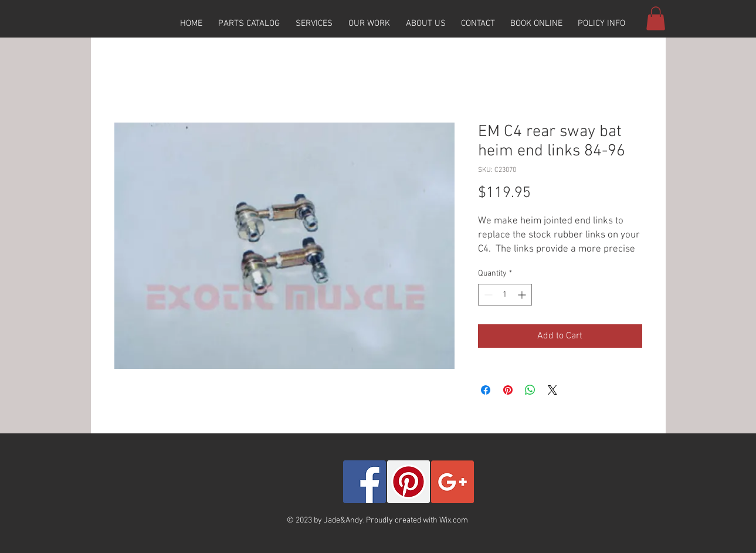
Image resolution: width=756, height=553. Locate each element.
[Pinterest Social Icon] (408, 482)
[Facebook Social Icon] (365, 482)
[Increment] (523, 295)
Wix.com (454, 520)
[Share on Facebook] (486, 390)
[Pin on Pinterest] (508, 390)
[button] (249, 23)
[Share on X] (552, 390)
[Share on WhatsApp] (530, 390)
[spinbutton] (505, 295)
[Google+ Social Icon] (452, 482)
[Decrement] (487, 295)
